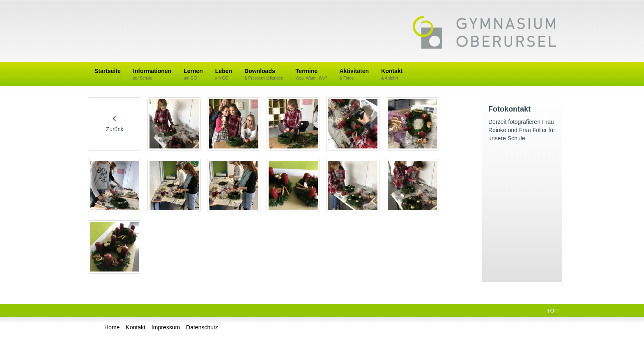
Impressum (166, 327)
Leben (224, 74)
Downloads (264, 74)
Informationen (152, 74)
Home (112, 327)
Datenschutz (202, 327)
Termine (312, 74)
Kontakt (392, 74)
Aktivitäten (354, 74)
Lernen (193, 74)
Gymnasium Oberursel (484, 33)
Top (552, 311)
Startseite (108, 71)
